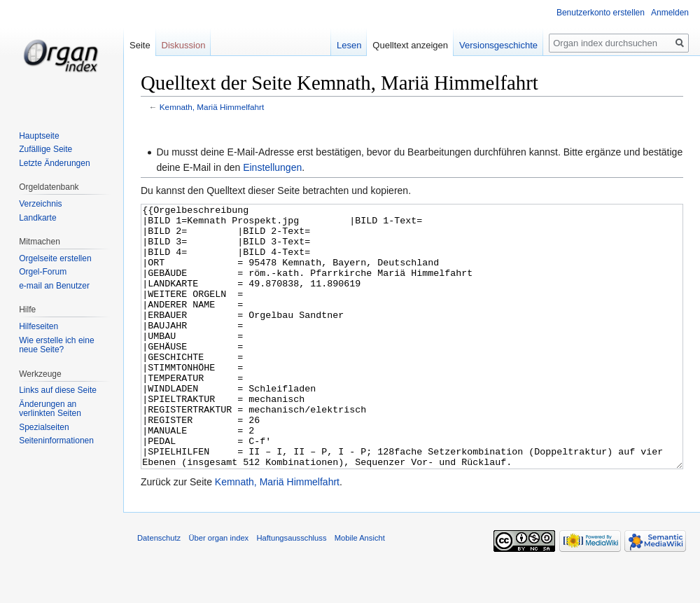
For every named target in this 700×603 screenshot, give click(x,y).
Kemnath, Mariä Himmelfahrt (212, 107)
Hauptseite (39, 136)
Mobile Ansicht (360, 590)
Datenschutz (159, 590)
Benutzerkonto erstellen (601, 13)
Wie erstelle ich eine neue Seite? (56, 345)
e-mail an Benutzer (54, 286)
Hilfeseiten (38, 326)
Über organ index (218, 590)
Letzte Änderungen (54, 163)
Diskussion (184, 45)
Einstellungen (272, 167)
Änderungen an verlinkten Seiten (50, 409)
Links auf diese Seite (58, 390)
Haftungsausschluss (291, 590)
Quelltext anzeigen (410, 45)
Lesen (349, 45)
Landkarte (37, 218)
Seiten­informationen (56, 441)
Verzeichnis (40, 204)
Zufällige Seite (45, 149)
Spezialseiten (44, 427)
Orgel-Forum (43, 272)
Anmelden (670, 13)
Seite (140, 45)
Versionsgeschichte (498, 45)
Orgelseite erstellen (55, 258)
